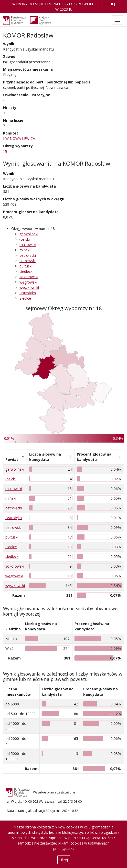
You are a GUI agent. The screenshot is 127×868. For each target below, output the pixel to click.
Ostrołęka (28, 293)
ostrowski (28, 261)
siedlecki (26, 271)
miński (25, 250)
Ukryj (64, 860)
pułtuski (26, 266)
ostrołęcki (28, 255)
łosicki (25, 239)
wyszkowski (29, 288)
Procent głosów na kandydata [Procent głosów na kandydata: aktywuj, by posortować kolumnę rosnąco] (94, 457)
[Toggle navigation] (117, 20)
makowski (28, 245)
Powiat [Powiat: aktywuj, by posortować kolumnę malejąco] (12, 460)
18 (5, 151)
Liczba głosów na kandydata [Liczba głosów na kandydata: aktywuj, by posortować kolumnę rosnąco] (45, 457)
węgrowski (28, 282)
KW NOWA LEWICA (19, 138)
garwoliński (29, 234)
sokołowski (29, 277)
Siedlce (25, 298)
